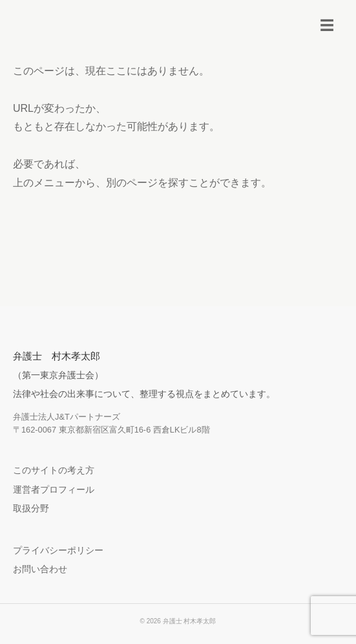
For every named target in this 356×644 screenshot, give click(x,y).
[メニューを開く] (327, 26)
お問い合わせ (40, 569)
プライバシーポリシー (58, 550)
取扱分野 (31, 508)
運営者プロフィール (54, 489)
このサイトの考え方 (54, 470)
